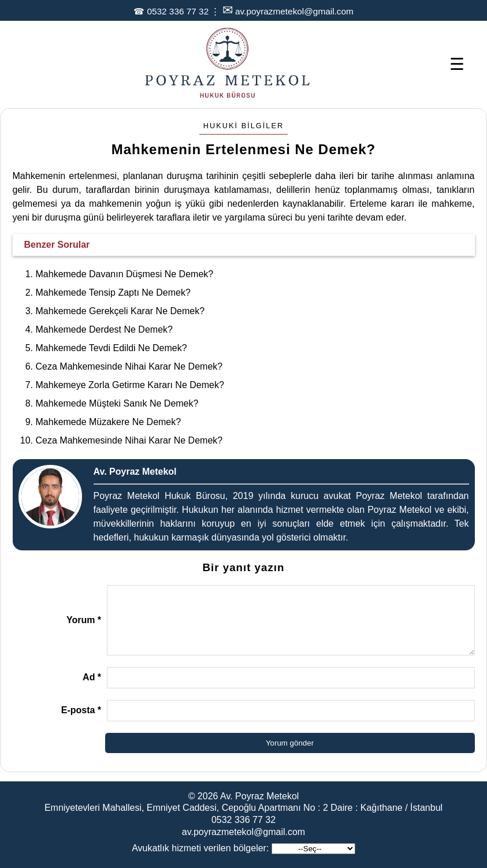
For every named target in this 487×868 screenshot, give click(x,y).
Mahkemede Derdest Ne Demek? (104, 329)
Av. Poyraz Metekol (259, 796)
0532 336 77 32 (178, 11)
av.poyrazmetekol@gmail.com (294, 11)
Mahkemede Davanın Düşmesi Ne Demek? (125, 274)
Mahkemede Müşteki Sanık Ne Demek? (117, 403)
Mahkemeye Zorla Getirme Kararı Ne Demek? (130, 385)
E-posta (81, 710)
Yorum (84, 620)
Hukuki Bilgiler (244, 126)
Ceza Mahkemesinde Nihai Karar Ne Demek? (129, 366)
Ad (92, 677)
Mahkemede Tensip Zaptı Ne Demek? (113, 293)
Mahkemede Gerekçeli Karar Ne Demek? (120, 311)
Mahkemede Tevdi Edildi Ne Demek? (111, 348)
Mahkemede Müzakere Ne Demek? (109, 422)
